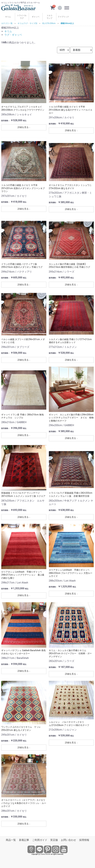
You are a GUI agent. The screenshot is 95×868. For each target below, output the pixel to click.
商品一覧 (11, 840)
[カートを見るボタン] (52, 8)
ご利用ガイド (40, 840)
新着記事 (24, 840)
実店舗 (54, 840)
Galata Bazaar (46, 854)
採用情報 (84, 840)
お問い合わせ (68, 840)
